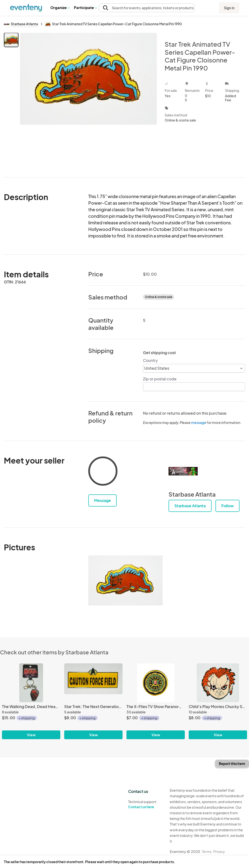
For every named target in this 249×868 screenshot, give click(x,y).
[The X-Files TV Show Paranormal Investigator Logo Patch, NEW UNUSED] (156, 683)
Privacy (219, 851)
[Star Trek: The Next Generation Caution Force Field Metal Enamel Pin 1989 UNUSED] (93, 683)
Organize (60, 7)
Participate (85, 7)
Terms (207, 851)
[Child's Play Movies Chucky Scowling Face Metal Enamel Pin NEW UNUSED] (218, 683)
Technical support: (145, 804)
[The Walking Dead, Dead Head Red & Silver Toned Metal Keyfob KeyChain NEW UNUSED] (31, 683)
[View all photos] (88, 101)
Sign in (229, 8)
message (199, 422)
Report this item (232, 763)
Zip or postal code (160, 379)
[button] (60, 8)
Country (150, 360)
